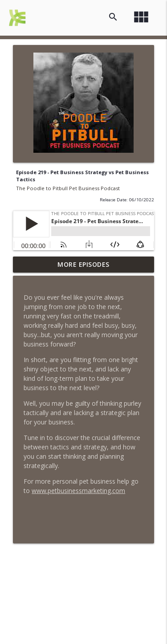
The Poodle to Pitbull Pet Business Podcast (68, 188)
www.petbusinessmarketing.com (78, 491)
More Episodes (83, 264)
